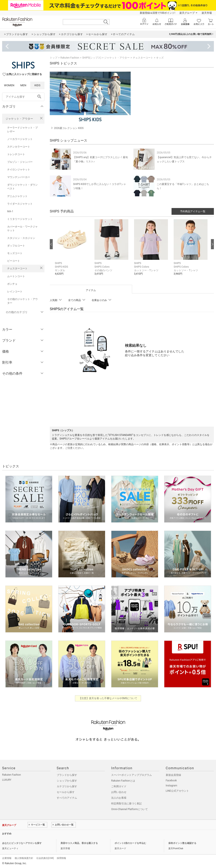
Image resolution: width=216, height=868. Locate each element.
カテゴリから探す (67, 786)
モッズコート (15, 253)
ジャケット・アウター (19, 119)
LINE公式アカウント (177, 791)
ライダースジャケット (20, 204)
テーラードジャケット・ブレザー (22, 130)
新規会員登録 (173, 775)
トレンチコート (16, 154)
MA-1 (10, 211)
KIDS (37, 85)
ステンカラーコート (19, 147)
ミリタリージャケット (20, 219)
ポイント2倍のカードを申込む (130, 843)
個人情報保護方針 (24, 858)
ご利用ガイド (119, 786)
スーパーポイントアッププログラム (132, 775)
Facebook (171, 780)
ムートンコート (16, 276)
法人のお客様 (119, 798)
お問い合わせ (119, 792)
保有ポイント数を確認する (182, 843)
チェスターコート (17, 268)
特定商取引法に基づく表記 (126, 804)
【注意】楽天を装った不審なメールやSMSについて (108, 698)
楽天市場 (207, 13)
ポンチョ (12, 284)
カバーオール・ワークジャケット (22, 229)
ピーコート (14, 261)
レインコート (15, 292)
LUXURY (7, 780)
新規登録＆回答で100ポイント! (157, 13)
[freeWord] (23, 97)
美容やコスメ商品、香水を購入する (79, 843)
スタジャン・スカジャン (21, 238)
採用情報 (61, 858)
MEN (23, 85)
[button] (73, 251)
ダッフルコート (16, 246)
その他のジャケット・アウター (22, 301)
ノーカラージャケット (20, 139)
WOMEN (9, 85)
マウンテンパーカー (19, 177)
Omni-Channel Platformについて (129, 809)
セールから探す (66, 792)
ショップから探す (67, 781)
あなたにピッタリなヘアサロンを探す (22, 843)
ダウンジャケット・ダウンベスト (22, 187)
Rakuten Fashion (70, 58)
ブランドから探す (67, 775)
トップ (54, 58)
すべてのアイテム (67, 798)
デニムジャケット (17, 196)
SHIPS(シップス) (92, 58)
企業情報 (7, 858)
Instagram (172, 786)
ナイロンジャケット (19, 170)
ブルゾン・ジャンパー (20, 162)
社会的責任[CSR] (45, 858)
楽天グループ (187, 13)
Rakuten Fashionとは (123, 781)
